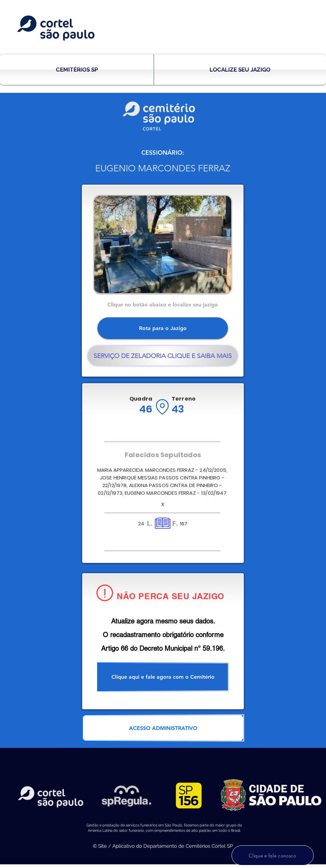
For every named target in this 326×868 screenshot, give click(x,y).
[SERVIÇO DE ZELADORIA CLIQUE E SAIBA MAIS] (163, 356)
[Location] (162, 407)
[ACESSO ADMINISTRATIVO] (163, 728)
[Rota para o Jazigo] (163, 328)
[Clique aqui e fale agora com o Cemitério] (163, 677)
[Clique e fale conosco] (273, 855)
